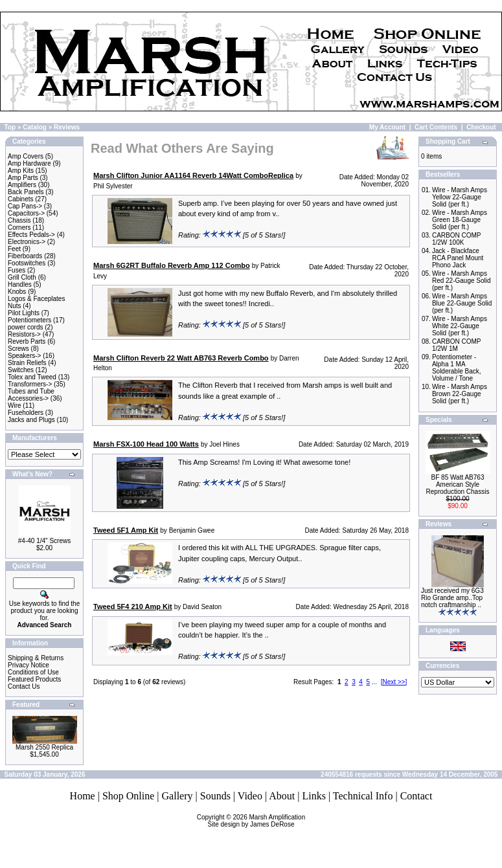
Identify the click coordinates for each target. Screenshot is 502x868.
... (374, 682)
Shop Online (128, 796)
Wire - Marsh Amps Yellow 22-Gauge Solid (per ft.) (460, 197)
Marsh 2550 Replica (44, 747)
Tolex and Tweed (32, 377)
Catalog (35, 127)
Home (83, 796)
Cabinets (20, 199)
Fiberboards (25, 256)
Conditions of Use (33, 672)
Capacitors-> (26, 213)
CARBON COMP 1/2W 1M (456, 345)
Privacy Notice (29, 665)
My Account (387, 127)
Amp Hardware (29, 163)
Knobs (17, 292)
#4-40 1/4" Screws (44, 541)
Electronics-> (27, 242)
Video (250, 796)
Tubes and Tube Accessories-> (31, 395)
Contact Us (24, 686)
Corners (19, 228)
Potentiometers (29, 320)
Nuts (15, 306)
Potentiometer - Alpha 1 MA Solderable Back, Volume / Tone (457, 368)
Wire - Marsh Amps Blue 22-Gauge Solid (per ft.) (462, 303)
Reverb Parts (27, 341)
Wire (15, 406)
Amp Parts (23, 178)
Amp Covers (26, 156)
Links (314, 796)
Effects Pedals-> (31, 235)
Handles (20, 284)
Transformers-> (30, 384)
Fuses (17, 270)
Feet (14, 249)
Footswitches (27, 263)
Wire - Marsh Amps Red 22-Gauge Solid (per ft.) (462, 281)
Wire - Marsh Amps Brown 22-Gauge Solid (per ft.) (460, 394)
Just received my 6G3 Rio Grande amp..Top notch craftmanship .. (452, 598)
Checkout (481, 127)
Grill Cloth (22, 277)
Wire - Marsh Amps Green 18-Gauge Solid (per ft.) (460, 220)
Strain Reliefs (27, 363)
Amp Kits (21, 171)
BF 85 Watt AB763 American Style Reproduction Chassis (458, 484)
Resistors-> (24, 334)
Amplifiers (22, 185)
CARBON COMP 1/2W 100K (456, 239)
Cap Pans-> (25, 206)
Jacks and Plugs (31, 420)
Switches (21, 370)
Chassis (19, 220)
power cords (25, 327)
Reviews (67, 127)
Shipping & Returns (36, 658)
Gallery (177, 796)
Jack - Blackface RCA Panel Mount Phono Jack (458, 258)
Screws (18, 349)
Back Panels (26, 192)
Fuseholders (26, 413)
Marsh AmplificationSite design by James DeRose (257, 821)
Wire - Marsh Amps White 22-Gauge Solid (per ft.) (460, 326)
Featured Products (34, 679)
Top (10, 127)
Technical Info (363, 796)
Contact (416, 796)
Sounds (215, 796)
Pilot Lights (24, 313)
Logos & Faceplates (36, 299)
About (282, 796)
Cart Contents (436, 127)
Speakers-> (24, 356)
